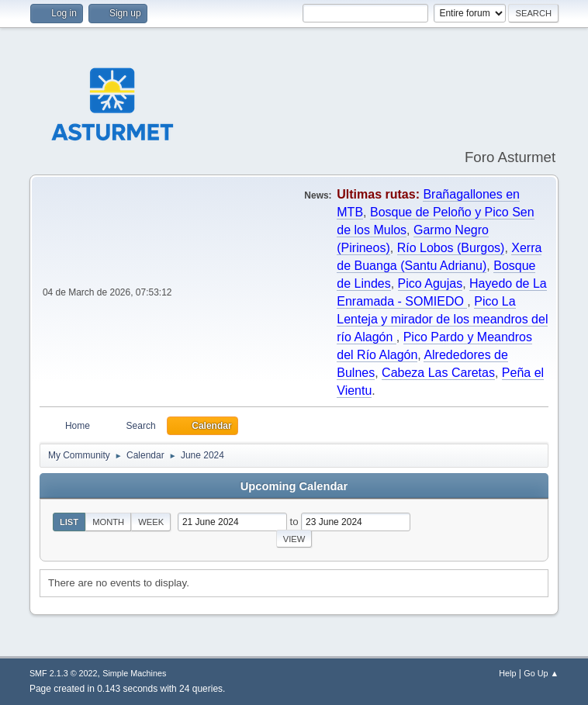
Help (507, 673)
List (69, 522)
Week (151, 522)
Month (108, 522)
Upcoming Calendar (294, 486)
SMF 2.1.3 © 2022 (64, 673)
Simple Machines (134, 673)
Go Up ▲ (541, 673)
